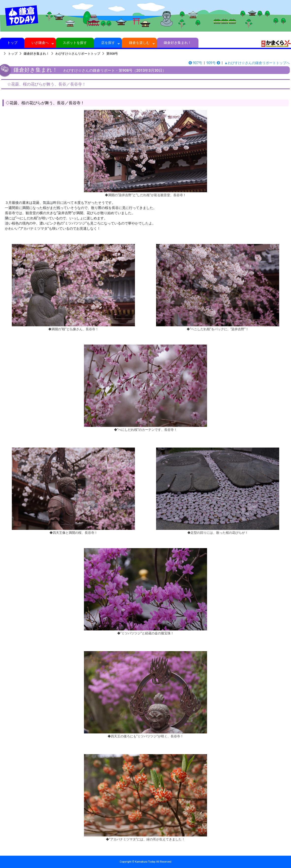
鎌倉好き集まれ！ (178, 43)
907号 (195, 63)
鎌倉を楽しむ (139, 43)
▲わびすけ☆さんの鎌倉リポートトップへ (257, 63)
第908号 (112, 54)
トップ (12, 43)
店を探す (108, 43)
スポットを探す (75, 43)
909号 (213, 63)
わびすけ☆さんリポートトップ (78, 54)
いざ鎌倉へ (40, 43)
